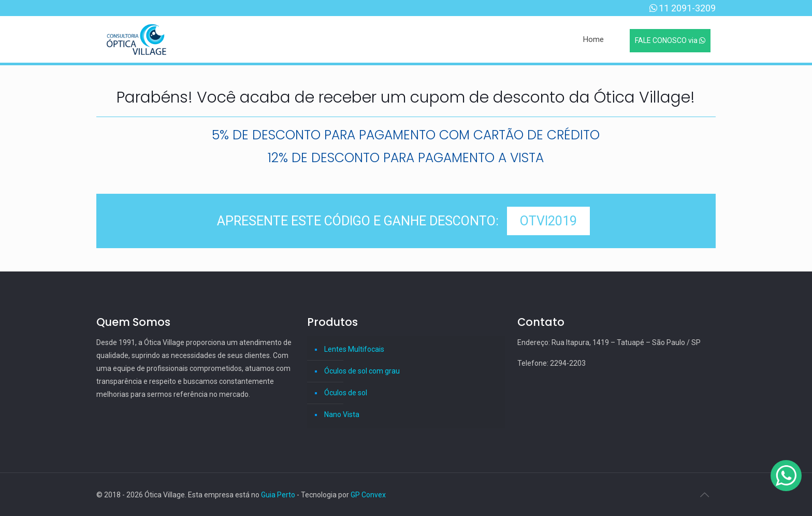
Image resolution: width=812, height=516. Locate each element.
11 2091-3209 (687, 8)
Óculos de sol (346, 393)
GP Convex (368, 495)
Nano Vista (342, 414)
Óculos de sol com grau (362, 371)
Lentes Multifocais (354, 349)
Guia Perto (278, 495)
